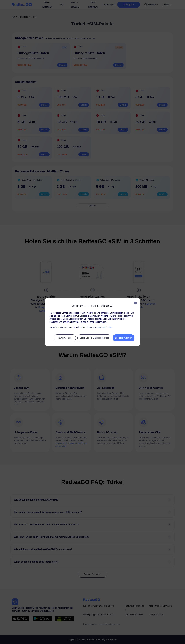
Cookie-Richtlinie (105, 327)
